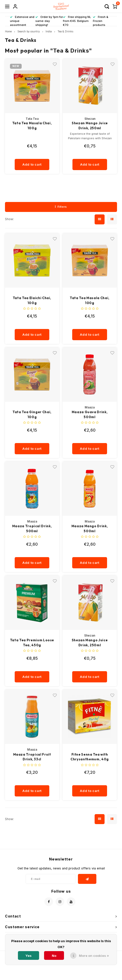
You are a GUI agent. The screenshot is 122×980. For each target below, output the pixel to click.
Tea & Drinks (65, 32)
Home (8, 32)
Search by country (29, 32)
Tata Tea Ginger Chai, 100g (32, 414)
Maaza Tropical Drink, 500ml (32, 528)
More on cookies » (94, 956)
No (54, 956)
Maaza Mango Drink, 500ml (90, 528)
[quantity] (34, 154)
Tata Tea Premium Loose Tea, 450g (32, 643)
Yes (29, 956)
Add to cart (32, 164)
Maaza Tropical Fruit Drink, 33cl (32, 757)
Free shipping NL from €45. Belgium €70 (77, 21)
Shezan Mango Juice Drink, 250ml (90, 126)
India (49, 32)
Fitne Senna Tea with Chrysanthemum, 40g (90, 757)
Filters (61, 207)
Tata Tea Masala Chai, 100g (32, 126)
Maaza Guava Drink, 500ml (90, 414)
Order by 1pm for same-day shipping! (49, 21)
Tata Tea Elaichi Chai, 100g (32, 300)
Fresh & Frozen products (101, 21)
